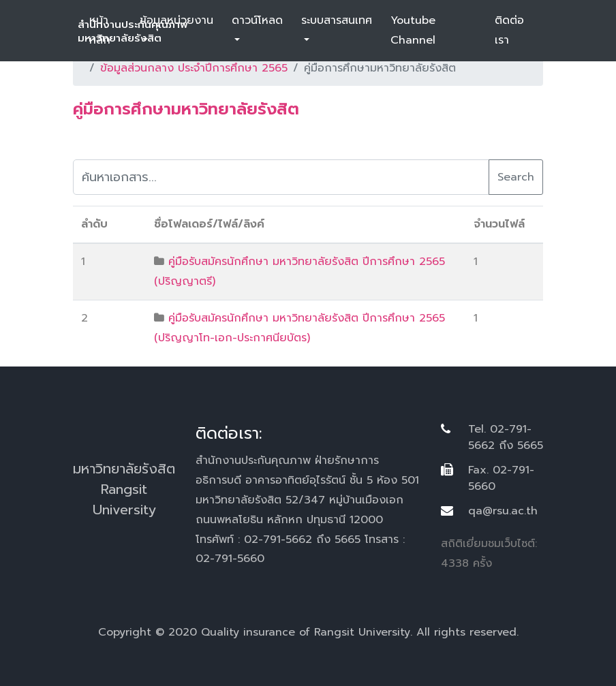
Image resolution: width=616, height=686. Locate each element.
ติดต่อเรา (509, 30)
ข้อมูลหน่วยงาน (176, 20)
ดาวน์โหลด (257, 20)
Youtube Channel (413, 30)
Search (516, 177)
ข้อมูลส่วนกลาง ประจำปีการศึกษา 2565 (194, 68)
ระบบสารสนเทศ (337, 20)
